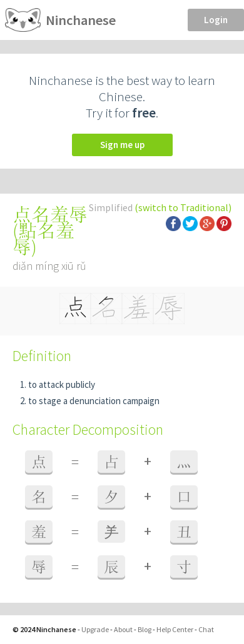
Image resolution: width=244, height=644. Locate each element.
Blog (145, 629)
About (123, 629)
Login (216, 20)
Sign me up (122, 145)
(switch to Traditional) (183, 207)
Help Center (175, 629)
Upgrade (95, 629)
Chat (206, 629)
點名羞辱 (43, 239)
